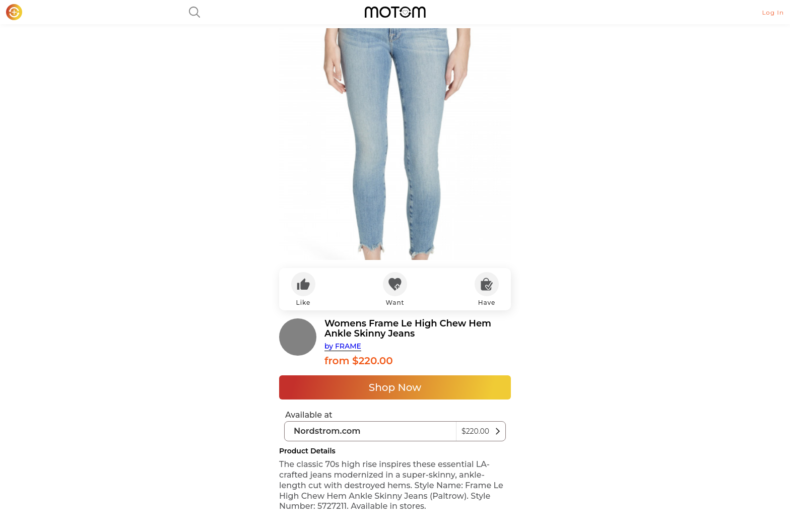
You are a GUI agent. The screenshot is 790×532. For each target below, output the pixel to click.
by (343, 346)
